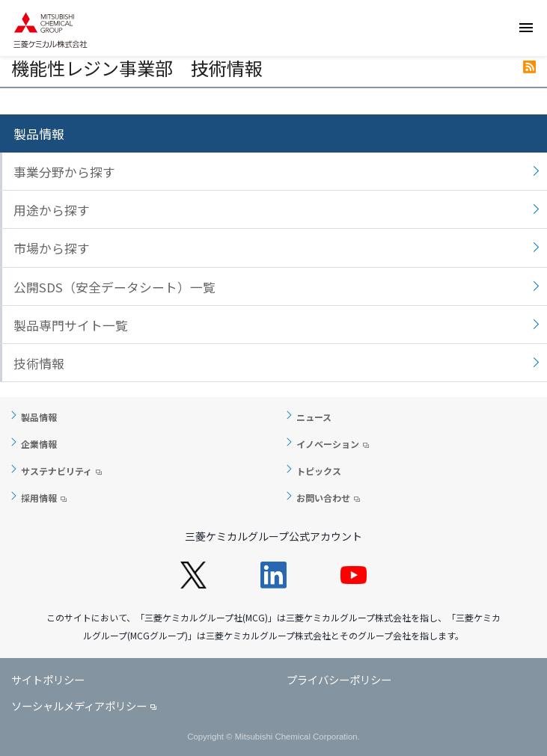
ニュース (314, 417)
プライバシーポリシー (339, 679)
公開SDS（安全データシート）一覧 (114, 287)
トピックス (319, 471)
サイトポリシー (48, 679)
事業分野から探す (64, 172)
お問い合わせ (323, 498)
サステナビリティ (56, 471)
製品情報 (39, 134)
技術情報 (39, 363)
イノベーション (328, 444)
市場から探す (52, 248)
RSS (529, 67)
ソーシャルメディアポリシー (79, 706)
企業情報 (39, 444)
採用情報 (39, 498)
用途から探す (52, 210)
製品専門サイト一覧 (71, 325)
